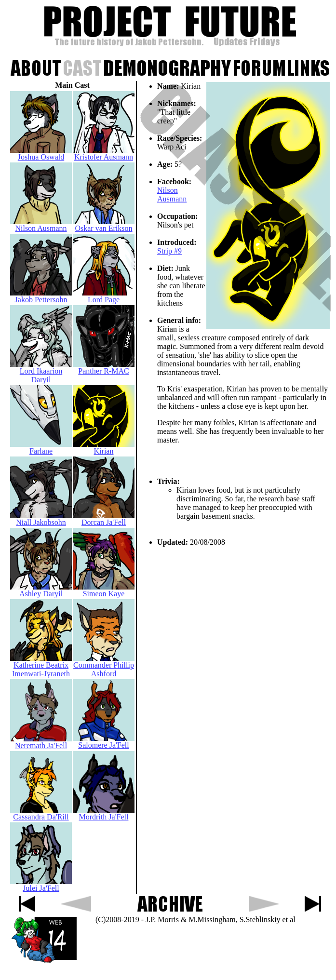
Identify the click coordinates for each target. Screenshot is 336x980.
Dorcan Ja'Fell (104, 519)
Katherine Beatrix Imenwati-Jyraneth (41, 666)
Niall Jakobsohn (41, 519)
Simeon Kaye (104, 590)
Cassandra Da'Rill (41, 813)
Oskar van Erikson (104, 225)
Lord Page (104, 296)
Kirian (104, 448)
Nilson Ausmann (172, 195)
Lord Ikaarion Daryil (41, 372)
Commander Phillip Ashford (104, 666)
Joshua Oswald (41, 154)
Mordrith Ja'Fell (104, 813)
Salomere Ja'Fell (104, 742)
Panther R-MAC (104, 368)
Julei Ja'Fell (41, 885)
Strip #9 (169, 251)
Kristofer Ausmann (104, 154)
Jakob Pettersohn (41, 296)
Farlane (41, 448)
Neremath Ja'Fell (41, 742)
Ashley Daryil (41, 590)
